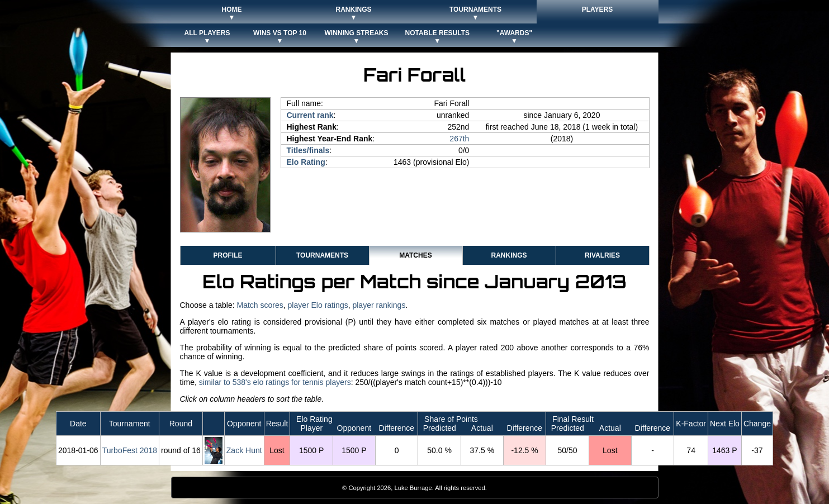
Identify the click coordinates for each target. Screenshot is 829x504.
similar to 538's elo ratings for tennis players (275, 382)
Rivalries (602, 255)
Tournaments (322, 255)
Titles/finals (308, 150)
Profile (228, 255)
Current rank (310, 115)
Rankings (509, 255)
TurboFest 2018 (130, 450)
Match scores (260, 305)
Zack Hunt (244, 450)
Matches (415, 255)
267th (459, 139)
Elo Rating (306, 162)
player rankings (379, 305)
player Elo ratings (318, 305)
